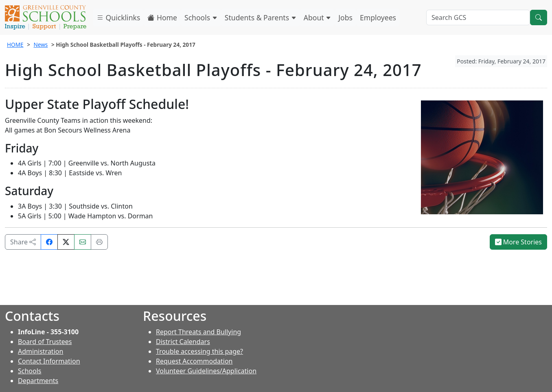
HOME (15, 45)
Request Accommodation (194, 361)
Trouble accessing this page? (199, 351)
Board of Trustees (45, 342)
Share (23, 242)
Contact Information (49, 361)
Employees (378, 17)
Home (162, 17)
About (318, 17)
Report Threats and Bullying (198, 332)
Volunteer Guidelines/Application (206, 371)
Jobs (345, 17)
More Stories (519, 242)
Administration (41, 351)
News (41, 45)
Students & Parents (261, 17)
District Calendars (183, 342)
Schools (201, 17)
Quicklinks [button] (118, 17)
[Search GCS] (478, 17)
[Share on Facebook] (49, 242)
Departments (38, 381)
